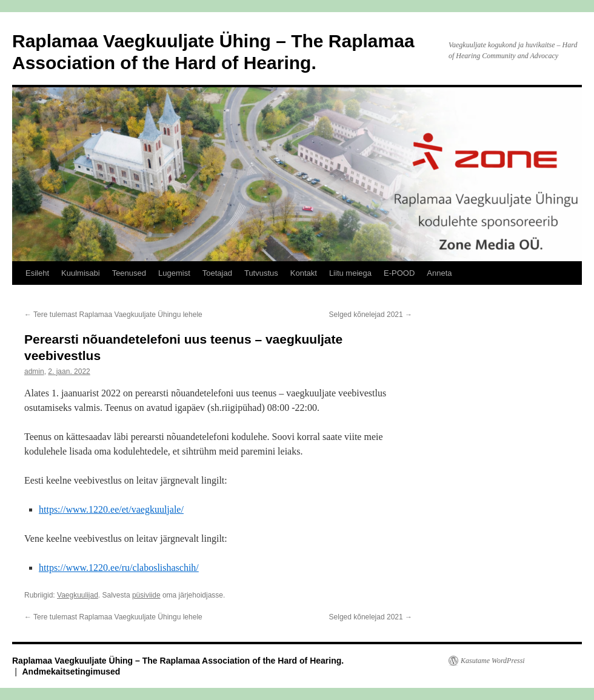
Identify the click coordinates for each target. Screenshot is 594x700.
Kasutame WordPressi (493, 661)
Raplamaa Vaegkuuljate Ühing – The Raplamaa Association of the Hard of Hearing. (178, 661)
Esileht (37, 273)
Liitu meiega (350, 273)
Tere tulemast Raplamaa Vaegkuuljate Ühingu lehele (113, 315)
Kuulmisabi (81, 273)
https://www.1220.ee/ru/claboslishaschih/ (119, 568)
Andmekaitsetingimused (72, 672)
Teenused (129, 273)
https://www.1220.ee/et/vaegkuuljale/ (111, 509)
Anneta (439, 273)
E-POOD (399, 273)
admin (34, 372)
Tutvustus (261, 273)
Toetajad (217, 273)
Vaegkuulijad (78, 595)
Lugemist (174, 273)
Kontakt (304, 273)
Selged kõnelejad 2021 (371, 315)
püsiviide (146, 595)
